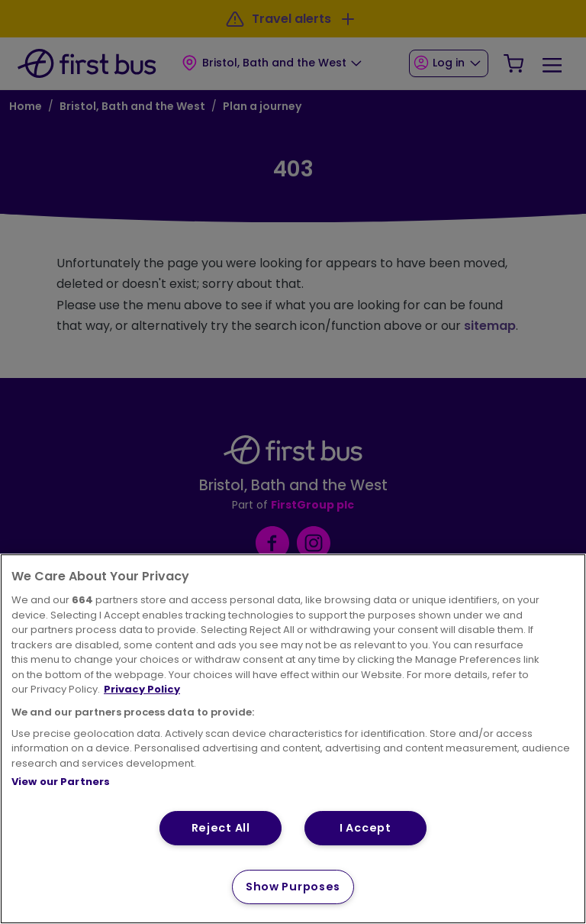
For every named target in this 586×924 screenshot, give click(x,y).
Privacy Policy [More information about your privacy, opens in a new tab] (142, 689)
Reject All (221, 828)
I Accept (365, 828)
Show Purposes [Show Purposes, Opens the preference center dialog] (293, 887)
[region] (293, 739)
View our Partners (61, 782)
